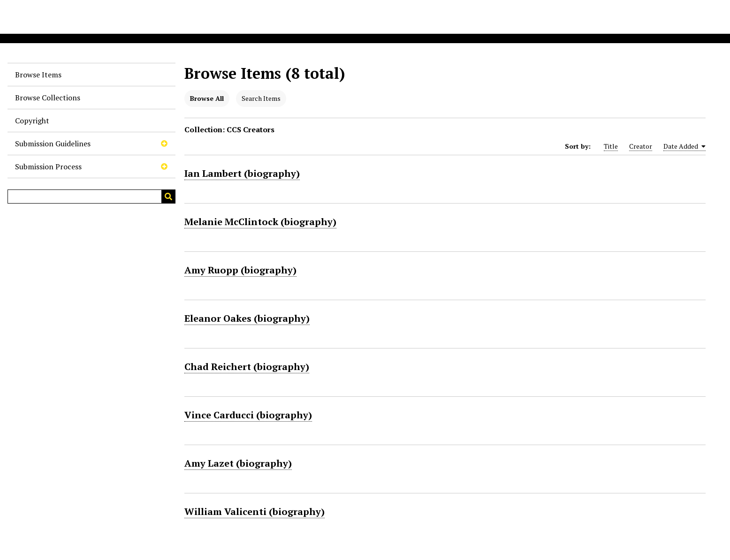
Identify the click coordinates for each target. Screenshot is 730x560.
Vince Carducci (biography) (248, 415)
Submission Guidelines (53, 144)
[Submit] (168, 197)
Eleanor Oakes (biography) (247, 318)
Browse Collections (48, 98)
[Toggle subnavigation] (164, 144)
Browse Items (38, 75)
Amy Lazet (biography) (238, 463)
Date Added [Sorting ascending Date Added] (684, 146)
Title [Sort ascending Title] (611, 146)
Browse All (207, 98)
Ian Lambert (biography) (242, 173)
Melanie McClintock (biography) (260, 222)
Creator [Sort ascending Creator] (641, 146)
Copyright (32, 121)
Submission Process (48, 166)
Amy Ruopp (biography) (240, 270)
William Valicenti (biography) (255, 511)
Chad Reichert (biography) (247, 367)
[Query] (91, 197)
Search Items (261, 98)
